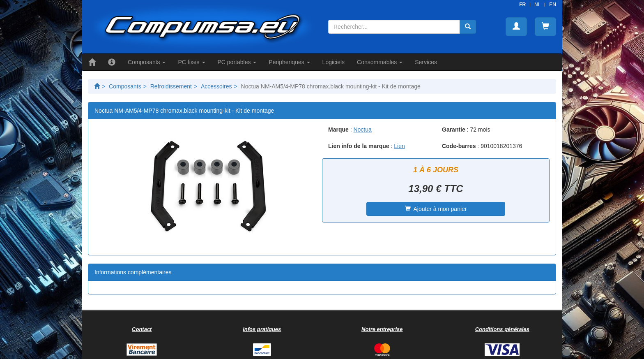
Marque (338, 130)
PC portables (237, 62)
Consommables (380, 62)
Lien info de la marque (359, 146)
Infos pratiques (262, 329)
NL (537, 5)
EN (553, 5)
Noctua (362, 130)
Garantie (454, 130)
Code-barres (459, 146)
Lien (399, 146)
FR (522, 5)
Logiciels (333, 62)
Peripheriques (289, 62)
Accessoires (216, 86)
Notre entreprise (382, 329)
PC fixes (191, 62)
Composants (147, 62)
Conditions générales (502, 329)
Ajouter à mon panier (436, 209)
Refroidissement (171, 86)
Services (426, 62)
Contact (142, 329)
